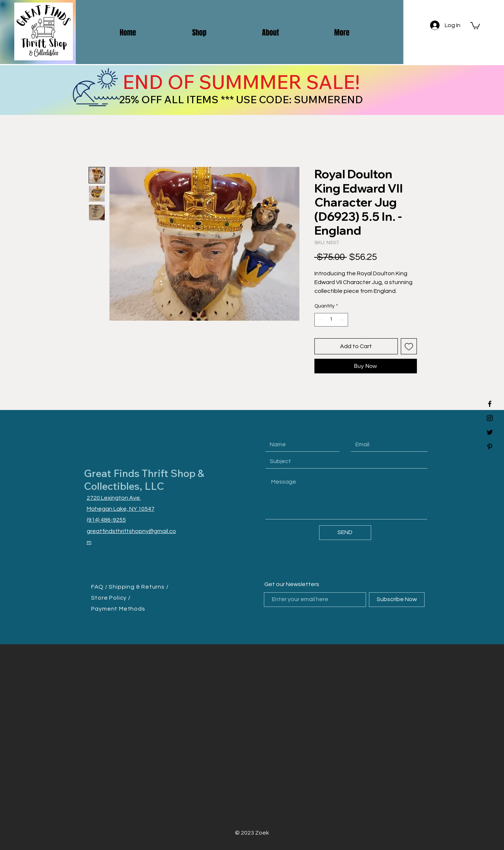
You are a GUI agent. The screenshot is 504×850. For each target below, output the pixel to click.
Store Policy (110, 598)
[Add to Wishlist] (409, 346)
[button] (475, 25)
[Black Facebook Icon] (490, 404)
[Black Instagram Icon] (490, 418)
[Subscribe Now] (397, 600)
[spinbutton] (331, 320)
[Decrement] (320, 320)
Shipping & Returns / (139, 587)
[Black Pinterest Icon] (490, 447)
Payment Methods (118, 609)
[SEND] (345, 533)
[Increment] (342, 320)
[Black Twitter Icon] (490, 432)
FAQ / (100, 587)
